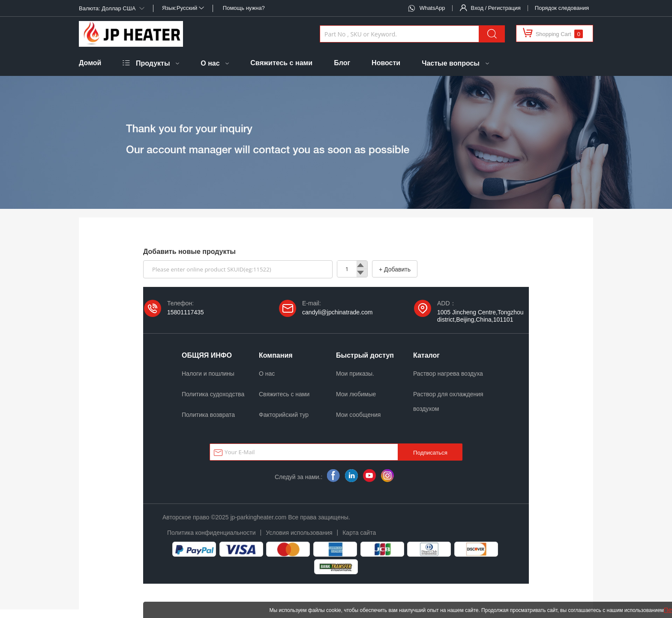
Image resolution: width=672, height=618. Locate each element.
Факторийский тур (284, 415)
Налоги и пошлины (208, 374)
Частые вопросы (451, 63)
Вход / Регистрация (496, 8)
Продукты (153, 63)
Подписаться (430, 453)
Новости (386, 63)
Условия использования (299, 533)
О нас (210, 63)
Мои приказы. (355, 374)
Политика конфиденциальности (211, 533)
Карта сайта (359, 533)
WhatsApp (432, 8)
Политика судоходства (213, 394)
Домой (90, 63)
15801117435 (186, 312)
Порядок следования (562, 8)
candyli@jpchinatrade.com (337, 312)
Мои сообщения (358, 415)
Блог (342, 63)
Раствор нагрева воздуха (448, 374)
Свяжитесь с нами (281, 63)
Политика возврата (208, 415)
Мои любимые (356, 394)
